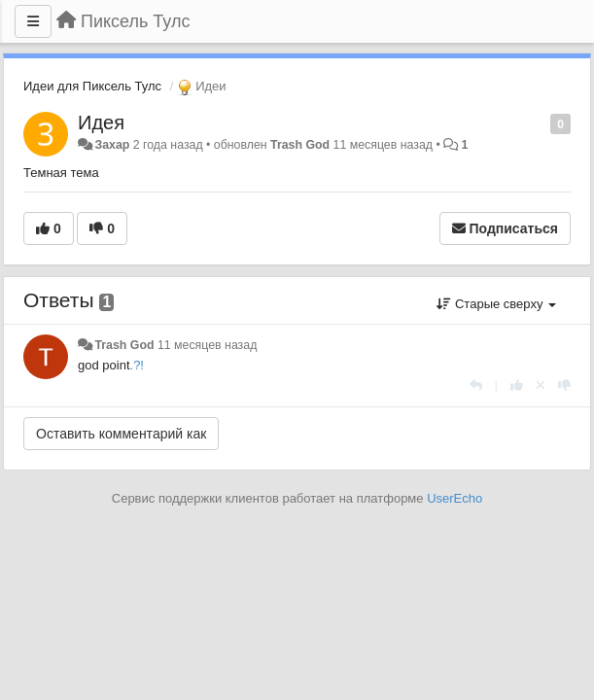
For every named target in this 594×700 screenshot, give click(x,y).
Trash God (300, 145)
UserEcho (454, 498)
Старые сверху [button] (496, 304)
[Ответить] (476, 385)
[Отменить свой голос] (541, 385)
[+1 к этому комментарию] (517, 385)
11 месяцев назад (207, 345)
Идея (101, 122)
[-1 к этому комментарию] (564, 385)
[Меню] (33, 21)
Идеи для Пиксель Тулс (92, 86)
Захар (112, 145)
